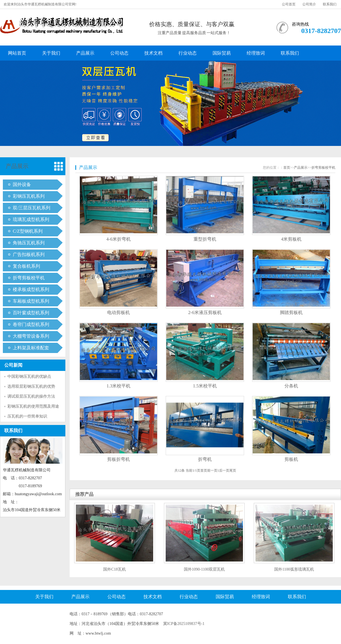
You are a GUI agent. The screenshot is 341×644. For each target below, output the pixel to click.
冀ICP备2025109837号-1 (184, 624)
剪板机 (291, 459)
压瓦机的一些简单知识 (27, 416)
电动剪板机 (118, 312)
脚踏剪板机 (291, 312)
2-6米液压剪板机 (205, 312)
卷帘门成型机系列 (31, 324)
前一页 (212, 470)
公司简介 (309, 4)
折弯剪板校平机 (29, 278)
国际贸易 (222, 53)
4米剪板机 (291, 239)
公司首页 (289, 4)
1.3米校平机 (118, 386)
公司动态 (119, 53)
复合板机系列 (26, 266)
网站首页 (17, 53)
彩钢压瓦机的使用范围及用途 (33, 406)
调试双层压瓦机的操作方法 (31, 396)
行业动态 (188, 53)
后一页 (224, 470)
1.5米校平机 (205, 386)
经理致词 (256, 53)
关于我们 (51, 53)
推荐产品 (84, 494)
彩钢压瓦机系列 (29, 196)
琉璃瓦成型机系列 (31, 219)
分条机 (291, 386)
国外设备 (22, 184)
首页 (287, 168)
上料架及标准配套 (31, 348)
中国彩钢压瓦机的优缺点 (29, 376)
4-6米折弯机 (118, 239)
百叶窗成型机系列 (31, 313)
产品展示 (85, 53)
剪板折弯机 (118, 459)
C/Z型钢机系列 (28, 231)
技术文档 (153, 53)
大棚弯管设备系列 (31, 336)
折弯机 (205, 459)
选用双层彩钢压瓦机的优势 (31, 386)
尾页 (233, 470)
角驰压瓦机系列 (29, 243)
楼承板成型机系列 (31, 289)
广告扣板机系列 (29, 254)
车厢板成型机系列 (31, 301)
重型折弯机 (205, 239)
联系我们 (330, 4)
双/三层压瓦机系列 (32, 208)
